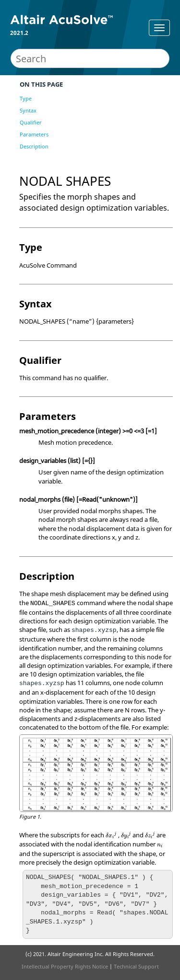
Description (34, 146)
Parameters (34, 134)
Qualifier (31, 122)
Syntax (28, 110)
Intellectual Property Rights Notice (65, 966)
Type (26, 98)
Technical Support (136, 966)
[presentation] (111, 835)
